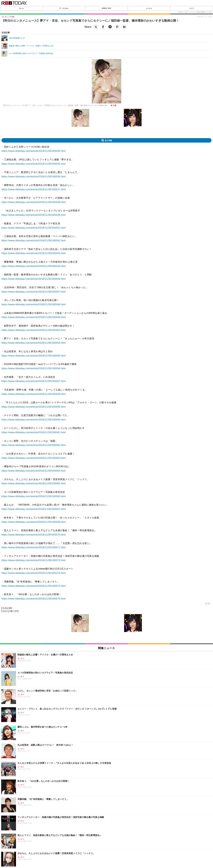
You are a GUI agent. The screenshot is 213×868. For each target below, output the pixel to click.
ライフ (192, 8)
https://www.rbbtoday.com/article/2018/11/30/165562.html (34, 445)
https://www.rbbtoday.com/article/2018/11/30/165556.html (34, 368)
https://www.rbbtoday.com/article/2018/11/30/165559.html (34, 407)
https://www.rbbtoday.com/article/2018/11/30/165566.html (34, 496)
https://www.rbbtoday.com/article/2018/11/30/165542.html (34, 241)
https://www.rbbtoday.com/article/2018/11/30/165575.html (34, 599)
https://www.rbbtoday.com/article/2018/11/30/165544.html (34, 266)
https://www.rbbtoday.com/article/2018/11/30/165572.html (34, 560)
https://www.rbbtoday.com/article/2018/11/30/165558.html (34, 394)
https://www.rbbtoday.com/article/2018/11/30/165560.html (34, 420)
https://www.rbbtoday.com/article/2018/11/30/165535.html (34, 164)
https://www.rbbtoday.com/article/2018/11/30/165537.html (34, 189)
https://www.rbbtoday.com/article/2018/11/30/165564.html (34, 471)
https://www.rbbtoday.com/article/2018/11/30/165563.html (34, 458)
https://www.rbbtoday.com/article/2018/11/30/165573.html (34, 573)
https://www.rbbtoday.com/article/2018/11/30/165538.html (34, 202)
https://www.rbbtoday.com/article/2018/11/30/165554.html (34, 343)
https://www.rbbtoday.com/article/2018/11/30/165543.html (34, 253)
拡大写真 (108, 140)
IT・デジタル (64, 8)
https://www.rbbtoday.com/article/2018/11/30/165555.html (34, 356)
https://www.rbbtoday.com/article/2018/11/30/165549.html (34, 317)
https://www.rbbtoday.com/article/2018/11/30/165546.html (34, 279)
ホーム (21, 8)
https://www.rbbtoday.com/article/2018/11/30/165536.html (34, 177)
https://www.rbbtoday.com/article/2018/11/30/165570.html (34, 535)
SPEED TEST (106, 8)
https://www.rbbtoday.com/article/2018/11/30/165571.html (34, 547)
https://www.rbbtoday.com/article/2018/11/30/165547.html (34, 292)
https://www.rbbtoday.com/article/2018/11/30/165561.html (34, 432)
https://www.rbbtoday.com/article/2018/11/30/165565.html (34, 483)
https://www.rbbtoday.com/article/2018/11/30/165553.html (34, 330)
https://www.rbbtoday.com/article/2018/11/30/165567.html (34, 509)
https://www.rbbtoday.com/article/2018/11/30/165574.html (34, 586)
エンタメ (149, 8)
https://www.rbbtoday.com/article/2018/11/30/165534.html (34, 151)
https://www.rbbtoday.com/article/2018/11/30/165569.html (34, 522)
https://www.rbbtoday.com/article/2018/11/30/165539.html (34, 215)
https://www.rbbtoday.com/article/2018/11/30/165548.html (34, 304)
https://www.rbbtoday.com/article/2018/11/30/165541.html (34, 228)
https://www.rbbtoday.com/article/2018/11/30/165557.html (34, 381)
